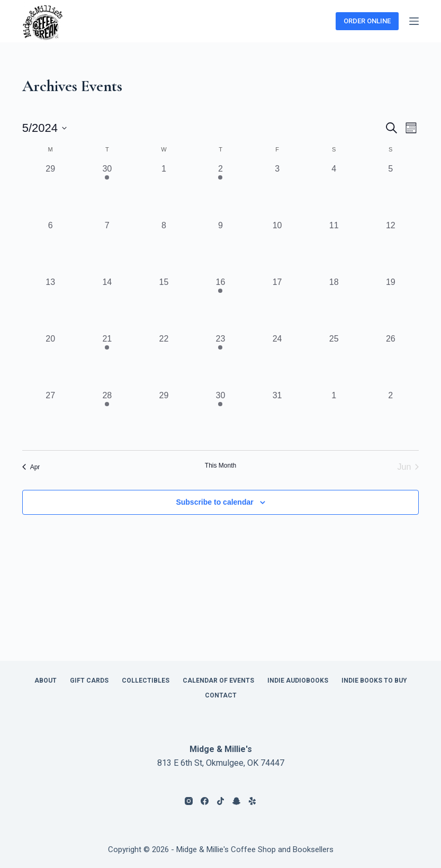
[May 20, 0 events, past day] (51, 361)
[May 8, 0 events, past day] (164, 248)
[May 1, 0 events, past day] (164, 191)
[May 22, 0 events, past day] (164, 361)
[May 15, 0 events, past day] (164, 304)
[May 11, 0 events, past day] (334, 248)
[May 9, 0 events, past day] (220, 248)
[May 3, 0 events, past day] (277, 191)
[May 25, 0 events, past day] (334, 361)
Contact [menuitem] (221, 695)
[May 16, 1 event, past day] (220, 304)
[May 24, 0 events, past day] (277, 361)
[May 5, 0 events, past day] (390, 191)
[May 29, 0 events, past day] (164, 418)
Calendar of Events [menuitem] (218, 681)
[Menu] (414, 21)
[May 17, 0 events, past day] (277, 304)
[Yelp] (252, 801)
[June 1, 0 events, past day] (334, 418)
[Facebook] (205, 801)
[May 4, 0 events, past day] (334, 191)
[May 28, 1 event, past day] (107, 418)
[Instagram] (189, 801)
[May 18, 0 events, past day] (334, 304)
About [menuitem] (46, 681)
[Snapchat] (236, 801)
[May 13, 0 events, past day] (51, 304)
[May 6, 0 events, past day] (51, 248)
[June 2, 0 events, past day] (390, 418)
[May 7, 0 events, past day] (107, 248)
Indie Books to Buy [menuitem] (374, 681)
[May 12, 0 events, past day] (390, 248)
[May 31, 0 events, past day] (277, 418)
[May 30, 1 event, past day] (220, 418)
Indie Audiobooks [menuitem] (298, 681)
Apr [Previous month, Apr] (31, 467)
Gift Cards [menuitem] (89, 681)
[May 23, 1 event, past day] (220, 361)
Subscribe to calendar (214, 502)
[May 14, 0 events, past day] (107, 304)
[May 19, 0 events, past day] (390, 304)
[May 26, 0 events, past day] (390, 361)
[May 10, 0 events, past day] (277, 248)
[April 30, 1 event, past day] (107, 191)
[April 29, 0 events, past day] (51, 191)
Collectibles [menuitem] (146, 681)
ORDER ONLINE (367, 21)
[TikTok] (220, 801)
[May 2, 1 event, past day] (220, 191)
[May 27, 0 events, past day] (51, 418)
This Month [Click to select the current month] (220, 466)
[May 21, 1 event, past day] (107, 361)
